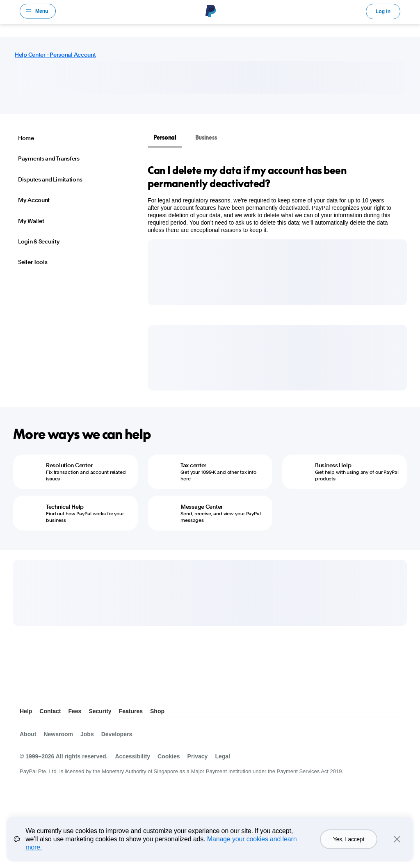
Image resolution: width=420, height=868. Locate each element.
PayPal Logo (211, 11)
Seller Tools (33, 262)
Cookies (169, 756)
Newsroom (58, 734)
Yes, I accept (349, 839)
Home (26, 138)
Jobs (87, 734)
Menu (42, 11)
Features (131, 711)
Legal (223, 756)
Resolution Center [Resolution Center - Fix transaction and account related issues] (69, 465)
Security (100, 711)
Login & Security (39, 241)
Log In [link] (383, 11)
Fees (75, 711)
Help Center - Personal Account (55, 55)
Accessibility (132, 756)
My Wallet (31, 221)
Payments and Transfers (49, 158)
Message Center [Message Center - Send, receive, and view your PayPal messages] (202, 507)
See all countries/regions (26, 691)
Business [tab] (206, 137)
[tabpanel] (272, 199)
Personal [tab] (165, 137)
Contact (50, 711)
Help (26, 711)
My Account (34, 200)
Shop (157, 711)
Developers (117, 734)
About (28, 734)
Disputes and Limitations (50, 179)
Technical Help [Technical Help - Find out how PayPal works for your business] (65, 507)
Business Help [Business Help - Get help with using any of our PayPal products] (333, 465)
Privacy (198, 756)
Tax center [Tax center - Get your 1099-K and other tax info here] (193, 465)
